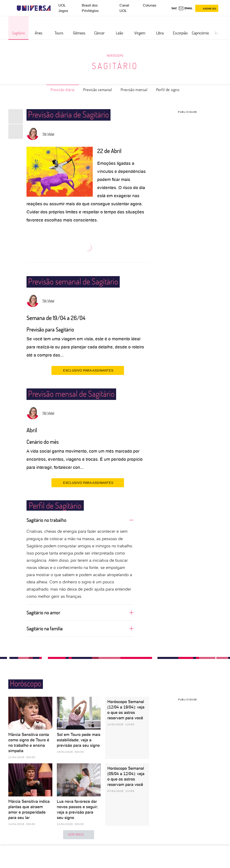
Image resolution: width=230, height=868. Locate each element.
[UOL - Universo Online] (54, 8)
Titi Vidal (48, 134)
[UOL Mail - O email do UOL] (185, 8)
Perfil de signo (168, 90)
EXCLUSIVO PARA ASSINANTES (88, 370)
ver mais (79, 835)
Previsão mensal (134, 90)
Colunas (150, 5)
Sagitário (115, 66)
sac (174, 8)
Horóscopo (115, 55)
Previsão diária (63, 90)
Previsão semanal (98, 90)
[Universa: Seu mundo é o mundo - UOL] (34, 8)
